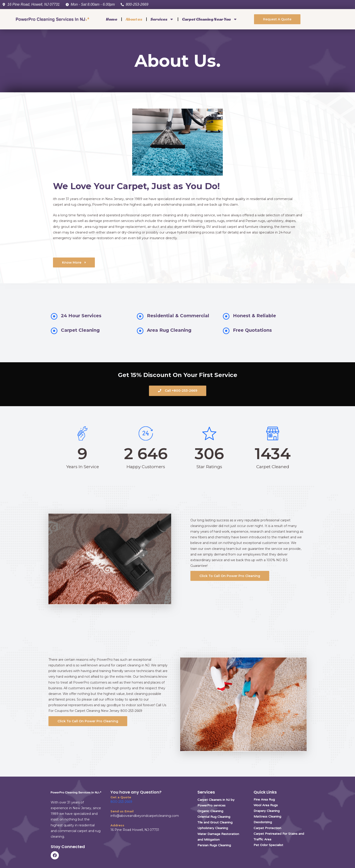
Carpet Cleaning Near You (210, 19)
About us (134, 19)
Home (112, 19)
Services (162, 19)
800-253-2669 (121, 802)
